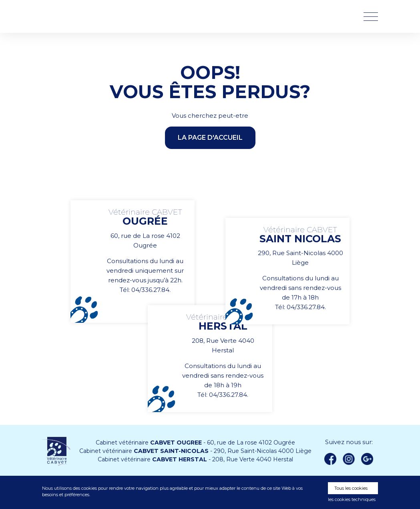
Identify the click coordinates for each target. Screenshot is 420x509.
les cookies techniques (352, 499)
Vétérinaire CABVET (84, 16)
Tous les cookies (351, 488)
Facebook (330, 459)
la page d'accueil (210, 138)
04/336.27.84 (150, 290)
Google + (370, 459)
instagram (349, 459)
